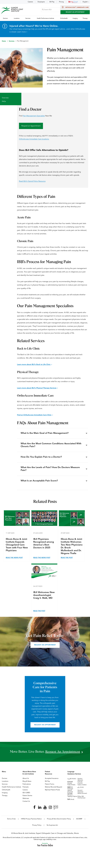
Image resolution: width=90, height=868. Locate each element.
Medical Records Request (53, 789)
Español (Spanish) (80, 781)
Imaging (5, 794)
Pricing (61, 2)
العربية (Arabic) (72, 780)
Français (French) (80, 784)
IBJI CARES (26, 794)
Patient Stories (27, 797)
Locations (5, 783)
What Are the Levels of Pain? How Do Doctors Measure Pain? (50, 470)
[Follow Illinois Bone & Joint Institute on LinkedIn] (40, 809)
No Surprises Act (52, 827)
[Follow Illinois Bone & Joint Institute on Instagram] (50, 809)
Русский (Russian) (70, 796)
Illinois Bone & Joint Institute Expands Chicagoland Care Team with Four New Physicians (17, 546)
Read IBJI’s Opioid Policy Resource (32, 181)
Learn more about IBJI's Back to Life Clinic (34, 365)
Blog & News (27, 783)
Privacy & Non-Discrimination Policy (59, 820)
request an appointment (63, 753)
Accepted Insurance (52, 780)
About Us (26, 780)
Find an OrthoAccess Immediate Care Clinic (34, 415)
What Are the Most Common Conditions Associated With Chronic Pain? (51, 446)
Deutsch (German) (80, 793)
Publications (27, 786)
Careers (30, 2)
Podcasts (26, 789)
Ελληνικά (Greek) (70, 784)
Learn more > (22, 32)
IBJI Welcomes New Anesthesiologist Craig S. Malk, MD (44, 597)
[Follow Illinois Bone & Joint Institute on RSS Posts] (56, 809)
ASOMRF (79, 820)
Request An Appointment (75, 12)
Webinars (26, 800)
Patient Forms (50, 786)
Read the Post (67, 559)
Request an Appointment (31, 126)
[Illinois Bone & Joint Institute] (12, 11)
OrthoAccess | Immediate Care (75, 7)
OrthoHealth (6, 791)
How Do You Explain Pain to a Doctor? (41, 458)
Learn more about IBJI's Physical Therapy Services (37, 388)
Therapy (5, 797)
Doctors (5, 780)
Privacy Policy (37, 827)
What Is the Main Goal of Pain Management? (45, 433)
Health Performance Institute (11, 789)
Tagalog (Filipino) (72, 798)
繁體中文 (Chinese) (70, 790)
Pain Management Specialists (34, 116)
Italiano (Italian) (82, 786)
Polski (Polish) (71, 786)
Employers (41, 2)
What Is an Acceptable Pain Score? (39, 482)
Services (12, 41)
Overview (5, 98)
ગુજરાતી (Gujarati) (70, 793)
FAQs (4, 102)
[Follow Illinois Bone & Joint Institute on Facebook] (34, 809)
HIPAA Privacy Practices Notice (31, 820)
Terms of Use (11, 820)
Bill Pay (52, 2)
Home (4, 41)
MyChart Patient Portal (52, 791)
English (85, 2)
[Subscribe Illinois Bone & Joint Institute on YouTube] (45, 809)
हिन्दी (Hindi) (71, 801)
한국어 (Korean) (82, 795)
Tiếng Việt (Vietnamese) (81, 799)
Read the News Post (14, 559)
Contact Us (26, 803)
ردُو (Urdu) (81, 789)
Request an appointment (45, 647)
